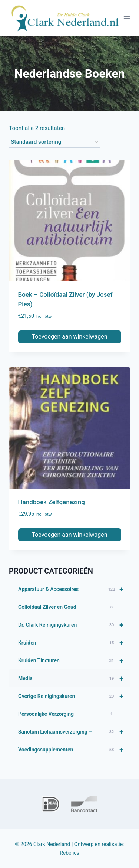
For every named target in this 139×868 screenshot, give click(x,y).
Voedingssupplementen (74, 750)
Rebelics (69, 853)
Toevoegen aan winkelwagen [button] (69, 337)
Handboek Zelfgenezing (52, 502)
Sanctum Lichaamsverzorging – (74, 732)
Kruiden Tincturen (74, 660)
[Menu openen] (127, 18)
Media (74, 678)
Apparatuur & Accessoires (74, 589)
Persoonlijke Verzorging (67, 714)
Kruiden (74, 643)
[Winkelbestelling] (54, 142)
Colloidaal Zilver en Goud (67, 607)
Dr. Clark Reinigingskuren (74, 625)
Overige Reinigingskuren (74, 696)
